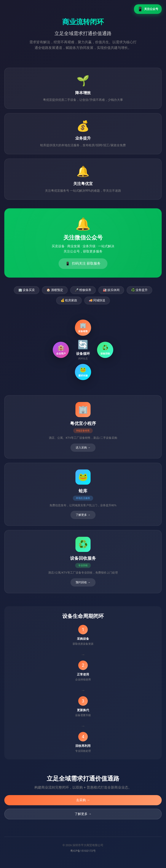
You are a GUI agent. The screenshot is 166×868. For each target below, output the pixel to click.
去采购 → (83, 800)
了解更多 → (83, 814)
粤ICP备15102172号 (83, 851)
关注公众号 (148, 9)
